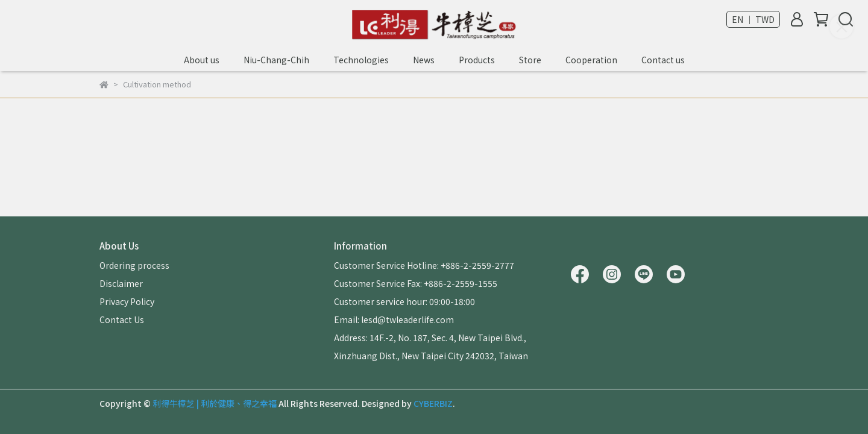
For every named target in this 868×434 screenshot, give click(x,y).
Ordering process (134, 265)
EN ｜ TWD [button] (753, 19)
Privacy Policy (127, 301)
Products (477, 60)
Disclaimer (121, 283)
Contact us (663, 60)
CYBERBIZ (433, 403)
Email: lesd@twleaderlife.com (394, 319)
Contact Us (122, 319)
